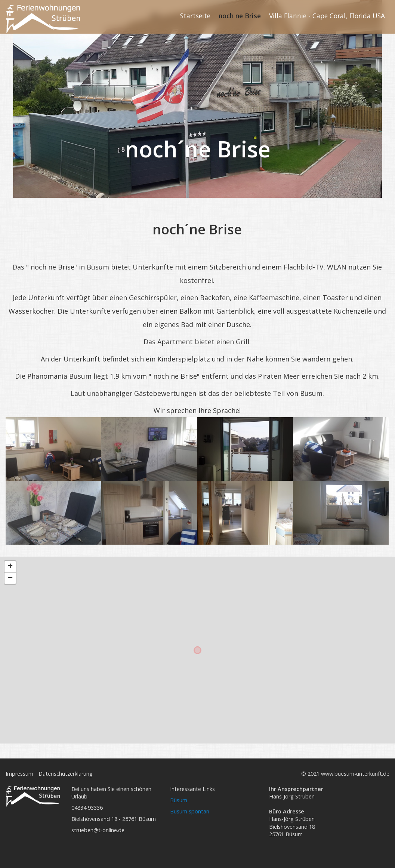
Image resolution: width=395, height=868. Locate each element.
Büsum (179, 800)
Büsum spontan (190, 811)
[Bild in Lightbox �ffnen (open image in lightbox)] (53, 449)
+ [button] (10, 567)
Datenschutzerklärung (66, 774)
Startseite (195, 16)
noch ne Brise (240, 16)
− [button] (10, 578)
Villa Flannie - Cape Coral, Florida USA (327, 16)
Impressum (19, 774)
